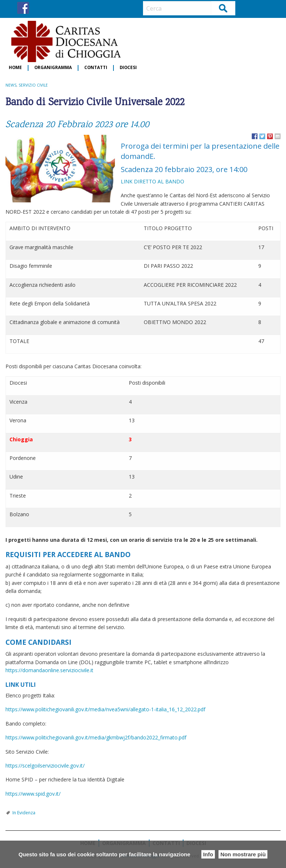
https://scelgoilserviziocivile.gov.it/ (45, 766)
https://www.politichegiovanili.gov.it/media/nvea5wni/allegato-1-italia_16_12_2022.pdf (105, 709)
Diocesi (128, 68)
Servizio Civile (33, 85)
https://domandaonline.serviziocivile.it (49, 670)
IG (37, 8)
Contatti (96, 68)
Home (15, 68)
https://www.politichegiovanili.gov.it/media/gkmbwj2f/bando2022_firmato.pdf (96, 737)
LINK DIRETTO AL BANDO (153, 181)
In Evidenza (24, 813)
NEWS (11, 85)
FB (23, 8)
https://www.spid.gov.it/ (33, 794)
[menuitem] (16, 68)
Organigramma (53, 68)
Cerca (223, 8)
